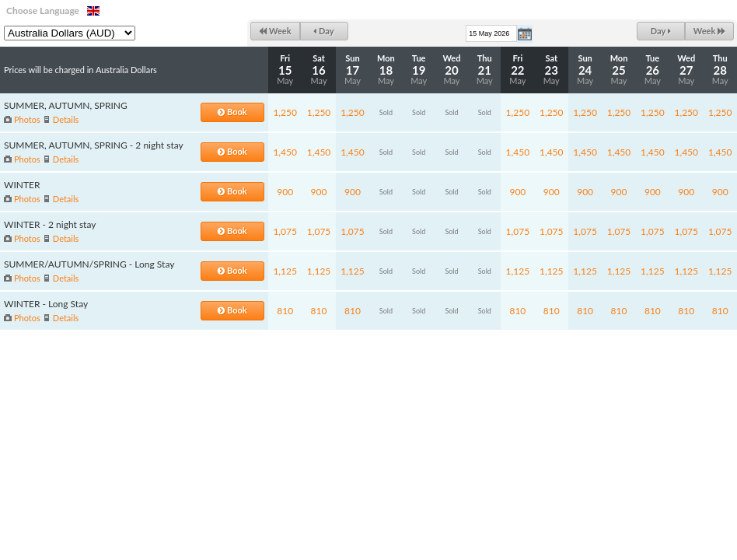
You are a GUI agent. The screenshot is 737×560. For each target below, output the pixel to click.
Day (323, 31)
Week (275, 31)
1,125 (285, 271)
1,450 (285, 152)
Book (232, 112)
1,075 (285, 231)
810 (285, 311)
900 (285, 192)
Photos (27, 119)
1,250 (285, 112)
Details (66, 119)
